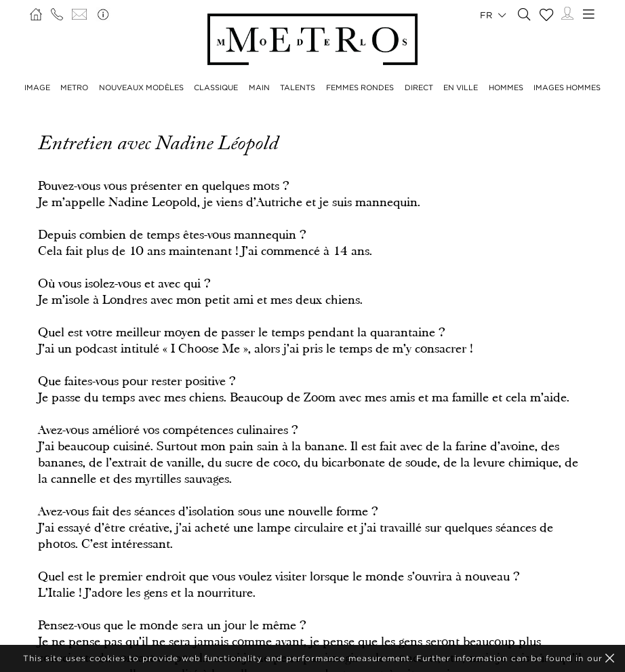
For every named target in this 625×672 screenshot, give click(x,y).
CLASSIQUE (216, 87)
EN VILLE (461, 87)
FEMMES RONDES (360, 87)
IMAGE (37, 87)
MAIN (259, 87)
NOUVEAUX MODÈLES (141, 87)
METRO (74, 87)
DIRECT (419, 87)
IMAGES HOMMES (567, 87)
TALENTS (298, 87)
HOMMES (506, 87)
